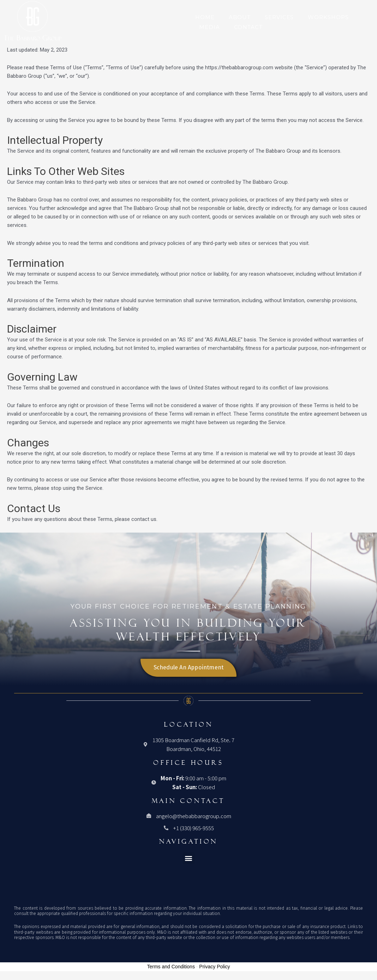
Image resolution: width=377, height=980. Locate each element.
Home (205, 17)
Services (279, 17)
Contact (248, 27)
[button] (189, 858)
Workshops (328, 17)
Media (210, 27)
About (240, 17)
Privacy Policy (214, 967)
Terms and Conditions (171, 967)
